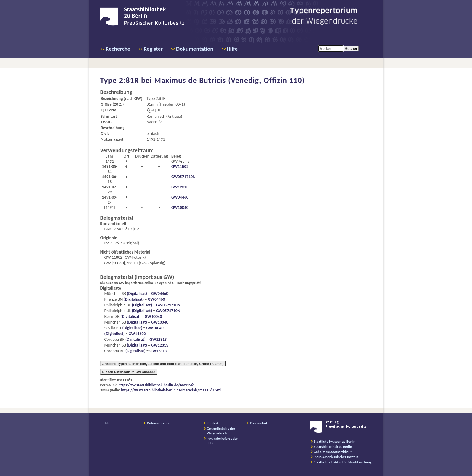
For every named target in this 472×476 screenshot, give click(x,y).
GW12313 (180, 187)
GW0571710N (183, 177)
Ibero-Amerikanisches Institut (336, 457)
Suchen (351, 48)
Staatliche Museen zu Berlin (335, 442)
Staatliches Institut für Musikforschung (343, 462)
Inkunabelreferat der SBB (222, 441)
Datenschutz (260, 423)
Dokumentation (195, 49)
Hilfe (232, 49)
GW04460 (180, 197)
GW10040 (180, 208)
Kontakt (213, 423)
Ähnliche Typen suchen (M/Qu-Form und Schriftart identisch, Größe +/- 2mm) (163, 364)
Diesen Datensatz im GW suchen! (129, 372)
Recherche (118, 49)
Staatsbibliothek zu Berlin (333, 447)
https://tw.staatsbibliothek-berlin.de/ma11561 (157, 385)
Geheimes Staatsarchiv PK (333, 452)
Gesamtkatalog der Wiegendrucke (221, 431)
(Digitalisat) (136, 294)
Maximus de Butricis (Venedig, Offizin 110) (229, 80)
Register (153, 49)
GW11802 (180, 166)
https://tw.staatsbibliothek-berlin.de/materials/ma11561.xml (171, 390)
